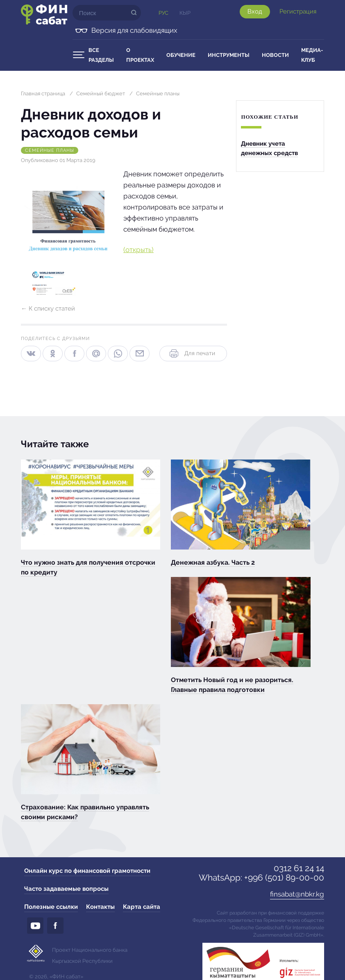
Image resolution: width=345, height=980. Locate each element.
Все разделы (101, 55)
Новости (275, 55)
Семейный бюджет (101, 93)
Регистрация (298, 11)
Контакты (100, 907)
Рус (163, 13)
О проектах (140, 55)
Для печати (192, 354)
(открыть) (138, 250)
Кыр (185, 13)
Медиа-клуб (312, 55)
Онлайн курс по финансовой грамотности (87, 871)
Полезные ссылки (51, 907)
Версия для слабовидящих (134, 30)
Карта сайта (142, 907)
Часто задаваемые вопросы (66, 889)
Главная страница (43, 93)
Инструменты (229, 55)
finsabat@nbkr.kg (297, 894)
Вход (255, 11)
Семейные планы (158, 93)
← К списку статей (48, 309)
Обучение (181, 55)
